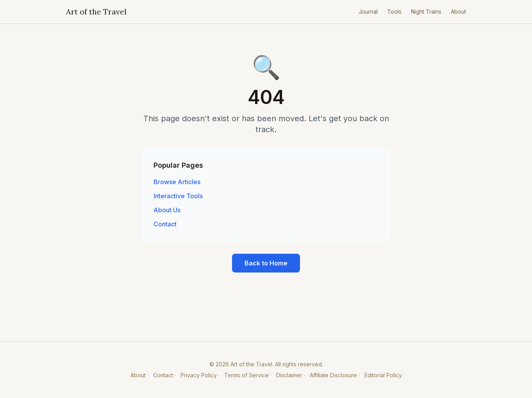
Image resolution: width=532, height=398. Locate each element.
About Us (167, 210)
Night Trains (426, 12)
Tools (394, 12)
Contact (165, 224)
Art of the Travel (96, 12)
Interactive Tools (178, 196)
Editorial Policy (383, 375)
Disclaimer (289, 375)
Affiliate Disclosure (333, 375)
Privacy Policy (199, 375)
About (458, 12)
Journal (368, 12)
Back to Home (266, 263)
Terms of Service (246, 375)
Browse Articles (177, 182)
